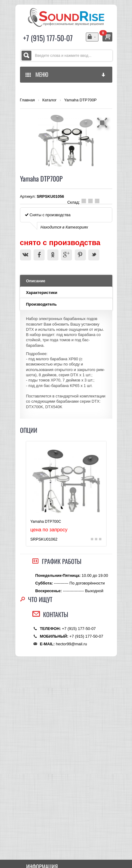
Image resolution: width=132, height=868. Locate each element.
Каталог (49, 100)
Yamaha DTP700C (46, 522)
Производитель (42, 304)
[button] (103, 123)
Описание (36, 281)
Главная (28, 100)
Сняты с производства (48, 215)
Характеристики (42, 293)
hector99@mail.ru (71, 644)
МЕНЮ (66, 74)
